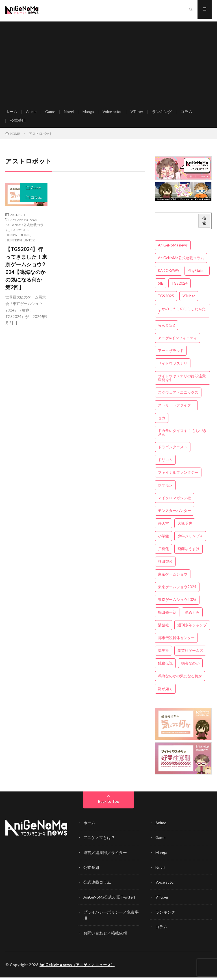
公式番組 (18, 123)
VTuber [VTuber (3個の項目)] (189, 300)
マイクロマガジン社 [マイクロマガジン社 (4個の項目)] (174, 502)
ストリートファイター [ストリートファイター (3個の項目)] (176, 410)
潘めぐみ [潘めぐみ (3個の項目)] (192, 617)
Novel (70, 113)
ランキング (166, 113)
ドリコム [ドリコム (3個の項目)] (165, 464)
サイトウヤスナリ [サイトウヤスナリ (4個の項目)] (173, 368)
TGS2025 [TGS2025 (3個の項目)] (166, 300)
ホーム (11, 113)
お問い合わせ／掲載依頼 (105, 936)
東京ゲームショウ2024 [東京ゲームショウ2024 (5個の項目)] (177, 591)
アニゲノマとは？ (99, 842)
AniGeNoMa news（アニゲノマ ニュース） (78, 967)
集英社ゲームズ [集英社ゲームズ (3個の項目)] (190, 655)
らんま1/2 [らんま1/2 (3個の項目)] (166, 330)
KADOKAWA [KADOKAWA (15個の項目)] (169, 275)
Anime (32, 113)
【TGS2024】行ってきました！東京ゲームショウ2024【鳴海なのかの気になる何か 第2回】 (26, 273)
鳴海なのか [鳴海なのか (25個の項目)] (190, 668)
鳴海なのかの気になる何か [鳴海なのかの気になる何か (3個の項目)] (180, 680)
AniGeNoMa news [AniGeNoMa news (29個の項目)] (173, 250)
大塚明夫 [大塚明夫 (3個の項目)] (185, 528)
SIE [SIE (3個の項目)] (160, 288)
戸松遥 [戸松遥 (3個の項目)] (163, 553)
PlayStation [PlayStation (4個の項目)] (197, 275)
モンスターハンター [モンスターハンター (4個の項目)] (174, 515)
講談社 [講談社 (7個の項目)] (163, 629)
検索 (204, 225)
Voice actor (115, 113)
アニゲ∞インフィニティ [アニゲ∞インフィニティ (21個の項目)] (178, 342)
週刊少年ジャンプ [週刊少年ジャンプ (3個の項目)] (192, 629)
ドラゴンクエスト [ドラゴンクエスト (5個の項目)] (173, 451)
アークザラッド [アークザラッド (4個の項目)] (171, 355)
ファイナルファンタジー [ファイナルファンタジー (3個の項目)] (178, 477)
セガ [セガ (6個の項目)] (162, 422)
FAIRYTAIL (20, 234)
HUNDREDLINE (18, 239)
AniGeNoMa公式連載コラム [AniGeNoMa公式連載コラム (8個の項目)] (181, 262)
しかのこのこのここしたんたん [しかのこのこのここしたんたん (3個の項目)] (182, 315)
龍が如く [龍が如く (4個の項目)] (165, 693)
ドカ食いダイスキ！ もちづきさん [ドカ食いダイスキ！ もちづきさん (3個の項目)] (182, 437)
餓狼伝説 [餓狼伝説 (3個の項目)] (165, 668)
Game (51, 113)
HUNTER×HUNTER (20, 245)
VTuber (140, 113)
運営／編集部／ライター (105, 856)
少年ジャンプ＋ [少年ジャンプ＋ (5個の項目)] (190, 540)
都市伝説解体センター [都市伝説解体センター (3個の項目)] (176, 642)
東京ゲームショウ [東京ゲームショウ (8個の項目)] (173, 579)
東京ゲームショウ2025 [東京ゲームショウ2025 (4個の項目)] (177, 604)
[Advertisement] (108, 62)
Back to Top (109, 805)
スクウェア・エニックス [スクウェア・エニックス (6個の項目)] (178, 397)
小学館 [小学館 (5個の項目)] (163, 540)
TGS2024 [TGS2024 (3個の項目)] (180, 288)
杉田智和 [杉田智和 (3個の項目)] (165, 566)
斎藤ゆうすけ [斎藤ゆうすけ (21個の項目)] (188, 553)
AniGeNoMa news (23, 224)
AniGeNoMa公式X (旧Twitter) (110, 900)
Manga (90, 113)
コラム (190, 113)
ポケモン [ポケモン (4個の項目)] (165, 490)
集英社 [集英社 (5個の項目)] (163, 655)
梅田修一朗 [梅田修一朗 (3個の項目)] (167, 617)
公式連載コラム (97, 886)
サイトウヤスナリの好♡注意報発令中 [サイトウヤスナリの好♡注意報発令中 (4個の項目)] (182, 382)
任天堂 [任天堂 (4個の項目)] (163, 528)
